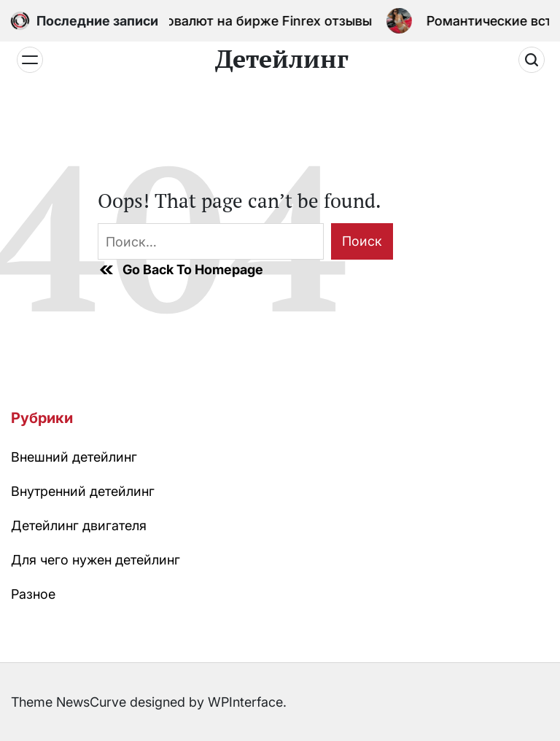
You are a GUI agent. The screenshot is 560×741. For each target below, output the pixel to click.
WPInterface (245, 702)
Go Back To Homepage (180, 270)
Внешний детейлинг (74, 457)
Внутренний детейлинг (83, 491)
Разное (33, 594)
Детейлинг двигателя (79, 525)
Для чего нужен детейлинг (96, 560)
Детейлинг (282, 59)
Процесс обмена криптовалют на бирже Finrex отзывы (197, 21)
